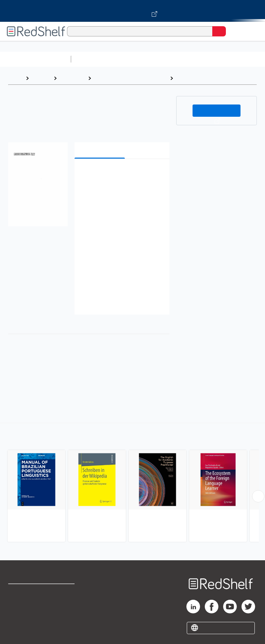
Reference (72, 78)
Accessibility (68, 622)
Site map (19, 637)
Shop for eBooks (28, 592)
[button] (121, 174)
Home (15, 78)
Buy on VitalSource (217, 111)
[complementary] (132, 483)
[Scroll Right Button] (258, 496)
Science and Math (133, 59)
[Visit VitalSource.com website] (132, 11)
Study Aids (92, 59)
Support (18, 607)
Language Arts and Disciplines (130, 78)
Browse (41, 78)
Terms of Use (69, 592)
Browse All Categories (35, 59)
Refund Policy (69, 607)
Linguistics (190, 78)
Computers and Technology (194, 59)
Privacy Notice (26, 622)
